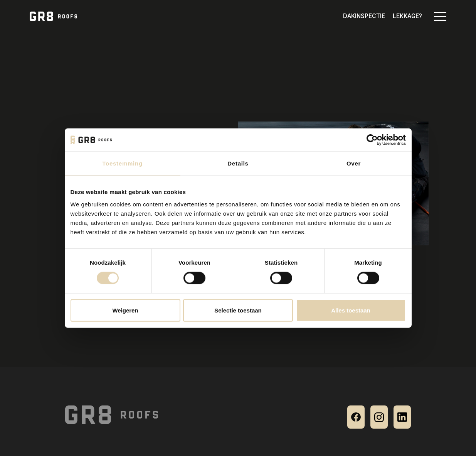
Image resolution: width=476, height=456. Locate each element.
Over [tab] (354, 163)
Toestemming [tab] (122, 163)
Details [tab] (238, 163)
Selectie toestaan (238, 310)
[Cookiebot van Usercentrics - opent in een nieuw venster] (372, 140)
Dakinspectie (364, 16)
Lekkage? (407, 16)
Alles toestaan (351, 310)
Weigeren (125, 310)
